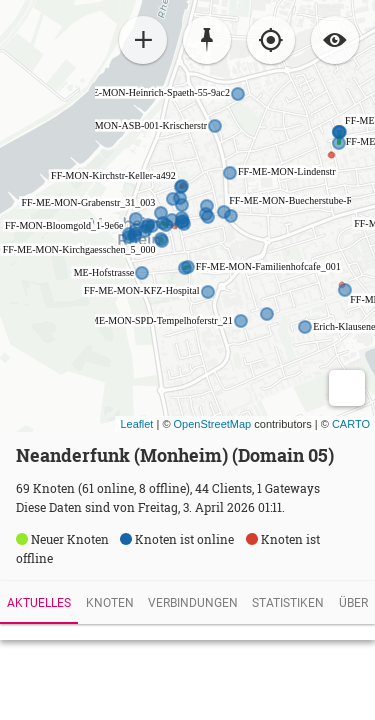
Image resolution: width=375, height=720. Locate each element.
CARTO (351, 424)
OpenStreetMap (213, 424)
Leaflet (136, 424)
